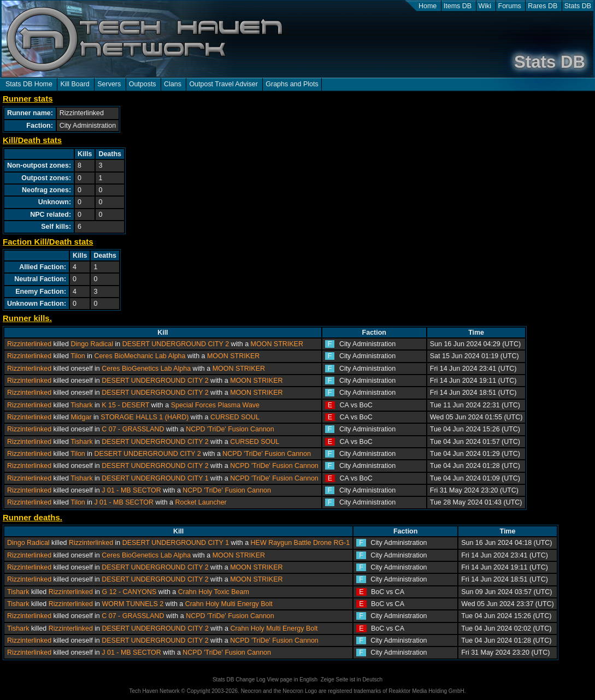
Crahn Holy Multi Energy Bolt (229, 604)
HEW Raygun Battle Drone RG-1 (301, 543)
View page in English (292, 680)
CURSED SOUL (235, 417)
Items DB (458, 6)
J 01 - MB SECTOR (131, 490)
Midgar (81, 417)
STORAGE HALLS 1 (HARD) (145, 417)
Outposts (143, 84)
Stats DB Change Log (239, 680)
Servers (109, 84)
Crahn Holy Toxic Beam (214, 592)
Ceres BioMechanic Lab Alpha (140, 356)
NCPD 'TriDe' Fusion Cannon (230, 429)
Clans (173, 84)
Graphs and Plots (292, 84)
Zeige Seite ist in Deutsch (352, 680)
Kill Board (75, 84)
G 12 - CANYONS (129, 592)
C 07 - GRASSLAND (133, 429)
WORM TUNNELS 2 (132, 604)
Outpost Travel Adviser (223, 84)
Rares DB (543, 6)
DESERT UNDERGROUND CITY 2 (176, 344)
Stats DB (578, 6)
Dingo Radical (92, 344)
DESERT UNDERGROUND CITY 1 (155, 478)
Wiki (485, 6)
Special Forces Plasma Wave (215, 405)
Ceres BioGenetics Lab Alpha (146, 369)
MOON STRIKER (277, 344)
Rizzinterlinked (29, 344)
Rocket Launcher (201, 502)
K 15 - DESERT (125, 405)
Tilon (78, 356)
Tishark (81, 405)
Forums (510, 6)
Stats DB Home (29, 84)
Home (428, 6)
